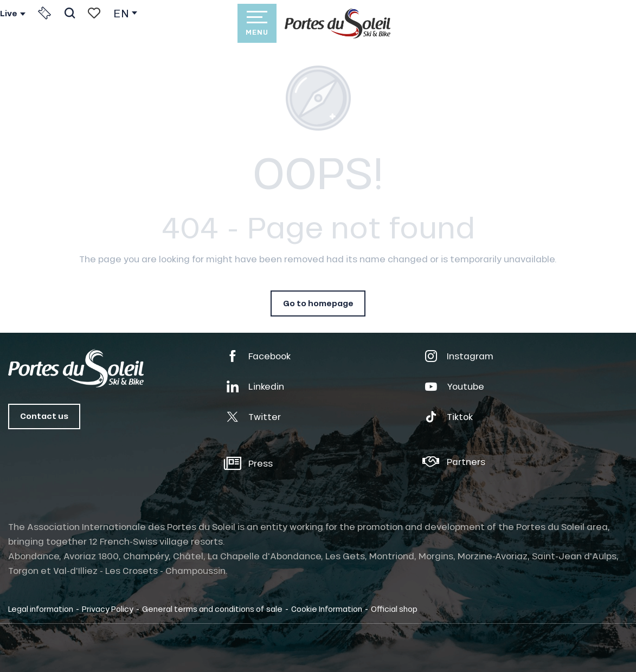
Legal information (41, 609)
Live (9, 14)
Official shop (394, 609)
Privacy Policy (108, 609)
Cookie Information (327, 609)
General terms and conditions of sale (212, 609)
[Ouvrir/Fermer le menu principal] (257, 23)
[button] (70, 13)
